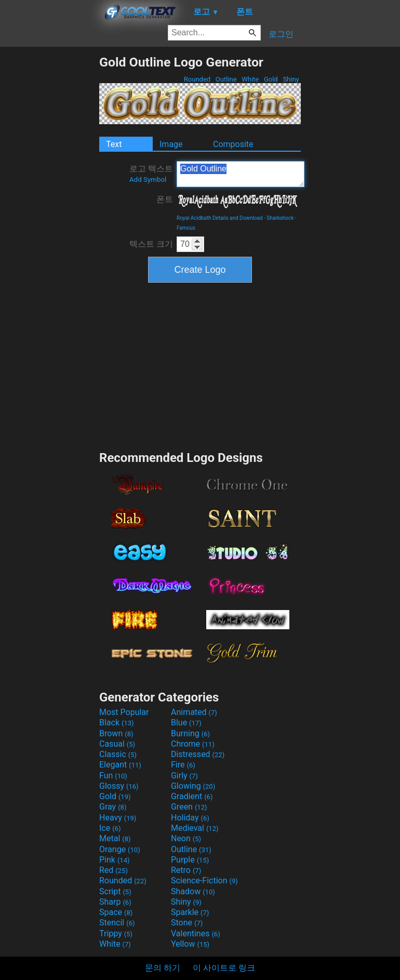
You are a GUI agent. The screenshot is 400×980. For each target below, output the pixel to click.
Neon (186, 838)
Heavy (118, 818)
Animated (194, 712)
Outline (226, 79)
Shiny (291, 79)
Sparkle (190, 912)
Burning (190, 733)
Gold (271, 79)
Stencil (117, 923)
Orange (120, 849)
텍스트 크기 (151, 244)
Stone (187, 923)
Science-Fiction (204, 880)
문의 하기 (163, 968)
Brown (116, 733)
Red (114, 870)
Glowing (193, 786)
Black (117, 723)
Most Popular (124, 712)
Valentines (196, 933)
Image (171, 144)
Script (115, 891)
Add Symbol (148, 180)
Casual (117, 744)
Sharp (115, 902)
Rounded (197, 79)
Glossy (119, 786)
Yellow (190, 944)
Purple (190, 860)
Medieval (195, 828)
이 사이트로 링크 (224, 968)
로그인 (281, 34)
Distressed (198, 754)
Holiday (190, 818)
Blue (186, 723)
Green (189, 807)
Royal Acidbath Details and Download (220, 218)
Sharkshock (280, 218)
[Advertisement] (49, 210)
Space (116, 912)
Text (114, 144)
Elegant (120, 765)
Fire (183, 765)
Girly (184, 776)
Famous (186, 228)
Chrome (193, 744)
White (250, 79)
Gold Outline (241, 174)
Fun (113, 776)
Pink (115, 860)
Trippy (116, 933)
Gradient (192, 796)
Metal (115, 838)
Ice (110, 828)
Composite (233, 144)
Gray (113, 807)
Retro (186, 870)
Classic (118, 754)
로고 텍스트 (151, 174)
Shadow (193, 891)
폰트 (165, 199)
